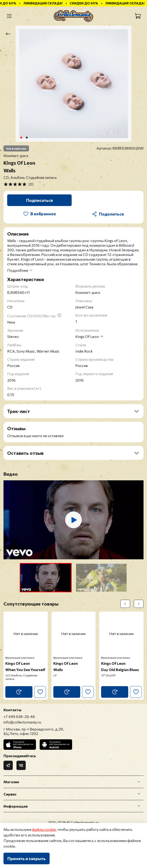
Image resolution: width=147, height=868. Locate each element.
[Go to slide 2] (27, 138)
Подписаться (40, 200)
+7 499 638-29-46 (19, 716)
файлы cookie (44, 829)
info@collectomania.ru (22, 722)
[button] (46, 578)
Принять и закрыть (27, 858)
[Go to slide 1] (21, 138)
